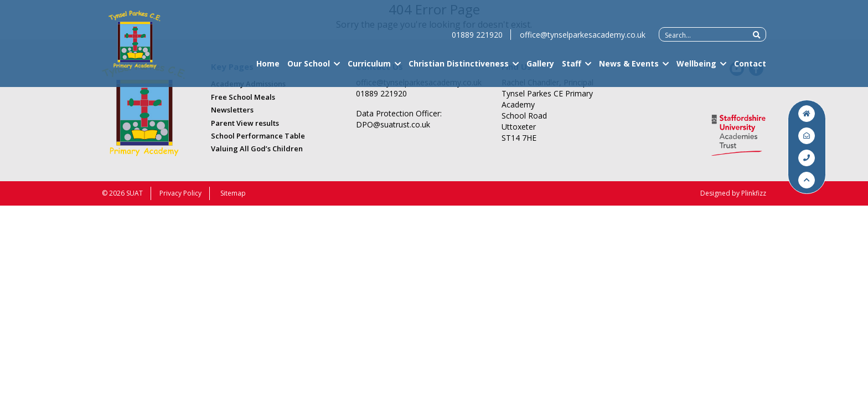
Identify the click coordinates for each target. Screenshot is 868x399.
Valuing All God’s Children (257, 149)
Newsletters (232, 110)
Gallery (540, 68)
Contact (750, 68)
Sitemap (233, 193)
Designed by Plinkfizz (733, 193)
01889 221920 (477, 40)
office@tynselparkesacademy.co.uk (583, 40)
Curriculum (369, 68)
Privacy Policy (180, 193)
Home (268, 68)
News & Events (629, 68)
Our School (309, 68)
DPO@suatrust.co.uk (393, 124)
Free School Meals (243, 97)
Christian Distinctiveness (459, 68)
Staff (572, 68)
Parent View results (245, 123)
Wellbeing (696, 68)
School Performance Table (258, 136)
